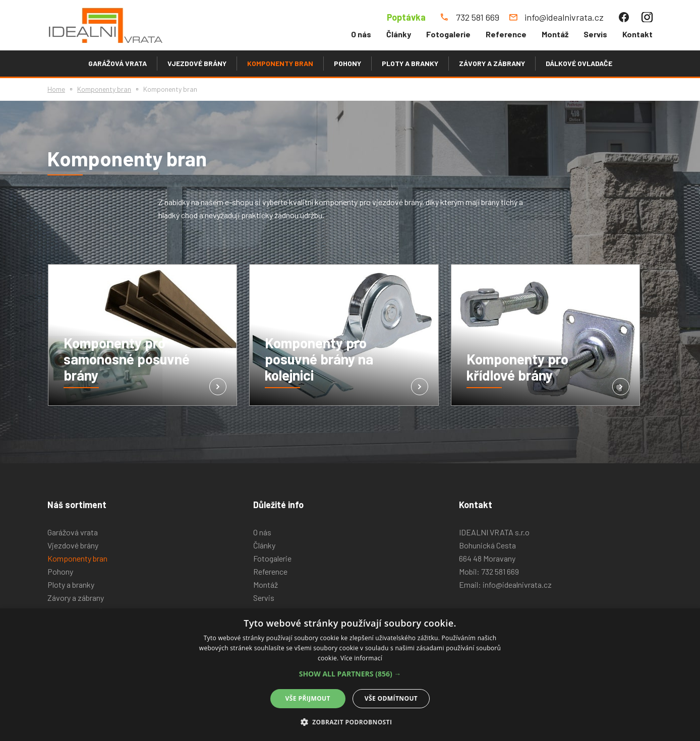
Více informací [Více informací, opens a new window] (361, 658)
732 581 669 (500, 571)
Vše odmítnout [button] (391, 698)
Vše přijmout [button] (308, 698)
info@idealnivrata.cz (517, 584)
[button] (350, 674)
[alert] (350, 675)
